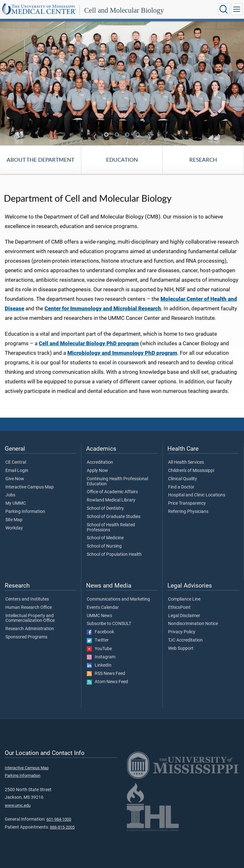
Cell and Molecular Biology (124, 10)
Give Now (15, 479)
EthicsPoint (179, 608)
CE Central (16, 462)
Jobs (10, 495)
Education (122, 160)
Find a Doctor (181, 487)
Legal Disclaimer (184, 616)
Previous (95, 137)
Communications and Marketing (118, 599)
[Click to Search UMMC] (224, 9)
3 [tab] (128, 135)
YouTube (99, 649)
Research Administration (30, 629)
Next (149, 137)
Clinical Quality (183, 479)
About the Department (41, 160)
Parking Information (25, 512)
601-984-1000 (59, 819)
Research (203, 160)
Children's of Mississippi (191, 471)
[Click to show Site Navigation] (237, 9)
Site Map (14, 520)
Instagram (101, 657)
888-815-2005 (62, 827)
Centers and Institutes (27, 599)
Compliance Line (184, 599)
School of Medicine (105, 538)
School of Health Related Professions (111, 528)
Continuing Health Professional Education (117, 481)
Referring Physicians (188, 512)
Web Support (181, 649)
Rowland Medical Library (111, 500)
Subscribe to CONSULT (109, 624)
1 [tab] (107, 135)
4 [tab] (139, 135)
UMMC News (99, 616)
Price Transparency (187, 503)
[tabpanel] (122, 83)
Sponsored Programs (26, 637)
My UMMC (16, 503)
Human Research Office (29, 608)
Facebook (100, 632)
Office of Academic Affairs (112, 492)
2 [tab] (118, 135)
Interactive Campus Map (30, 487)
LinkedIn (99, 665)
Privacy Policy (182, 632)
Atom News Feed (107, 682)
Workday (14, 528)
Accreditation (100, 462)
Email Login (17, 471)
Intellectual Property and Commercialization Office (30, 618)
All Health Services (186, 462)
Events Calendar (103, 608)
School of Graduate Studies (114, 517)
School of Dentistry (105, 508)
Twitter (98, 640)
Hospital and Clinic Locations (197, 495)
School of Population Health (114, 555)
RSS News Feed (106, 674)
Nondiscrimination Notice (193, 624)
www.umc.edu (18, 805)
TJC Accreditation (185, 640)
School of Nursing (104, 546)
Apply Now (97, 471)
